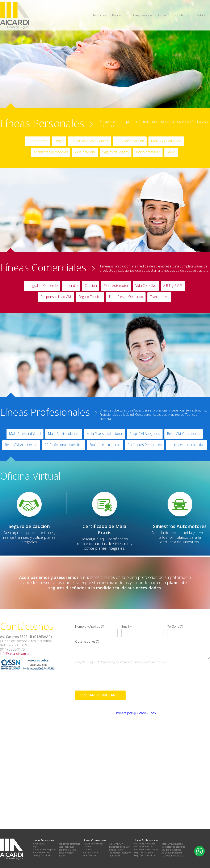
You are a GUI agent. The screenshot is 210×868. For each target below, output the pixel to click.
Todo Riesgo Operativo (126, 297)
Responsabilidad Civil (56, 297)
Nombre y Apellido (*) (90, 627)
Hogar (59, 141)
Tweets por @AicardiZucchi (136, 713)
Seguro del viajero (116, 152)
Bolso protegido (148, 152)
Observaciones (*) (87, 641)
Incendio (71, 286)
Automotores (37, 141)
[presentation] (107, 673)
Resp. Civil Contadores (184, 434)
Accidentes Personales (145, 445)
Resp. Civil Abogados (145, 434)
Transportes (159, 297)
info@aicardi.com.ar (15, 654)
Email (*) (127, 627)
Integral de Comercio (42, 286)
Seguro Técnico (90, 297)
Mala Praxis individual (25, 434)
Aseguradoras (143, 15)
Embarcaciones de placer (90, 141)
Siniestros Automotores (180, 526)
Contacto (201, 15)
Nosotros (100, 15)
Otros (162, 15)
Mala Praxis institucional (104, 434)
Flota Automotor (116, 286)
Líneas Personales (42, 123)
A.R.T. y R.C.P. (173, 286)
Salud (171, 152)
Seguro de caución (29, 526)
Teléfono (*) (175, 627)
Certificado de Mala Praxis (104, 529)
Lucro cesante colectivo (186, 445)
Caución (91, 286)
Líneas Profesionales (45, 412)
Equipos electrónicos (105, 445)
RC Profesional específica (63, 445)
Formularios (180, 15)
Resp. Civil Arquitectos (21, 445)
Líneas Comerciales (43, 267)
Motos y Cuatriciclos (166, 141)
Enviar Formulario (100, 695)
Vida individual (85, 152)
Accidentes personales (51, 152)
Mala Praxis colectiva (64, 434)
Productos (120, 15)
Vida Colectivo (146, 286)
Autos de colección (130, 141)
